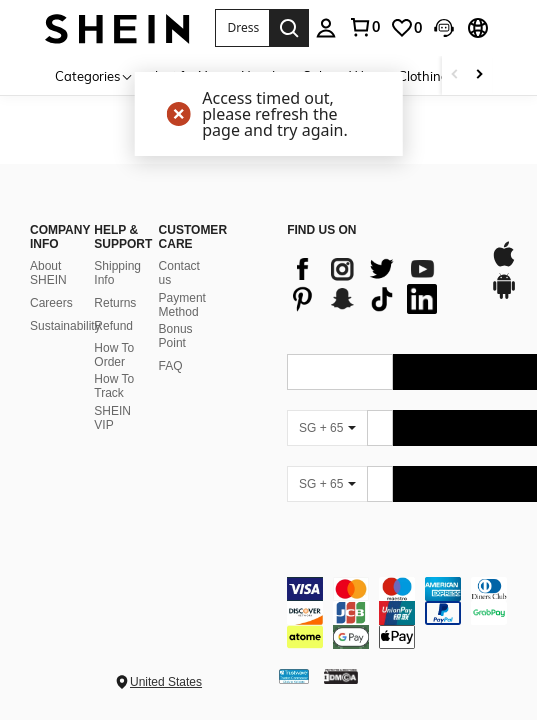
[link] (364, 27)
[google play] (504, 296)
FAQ (171, 366)
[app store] (504, 264)
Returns (115, 303)
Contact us (179, 273)
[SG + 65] (327, 428)
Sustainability (65, 326)
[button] (242, 28)
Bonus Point (176, 336)
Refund (113, 326)
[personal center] (326, 28)
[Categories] (94, 75)
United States (166, 682)
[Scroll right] (479, 75)
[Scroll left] (455, 75)
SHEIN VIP (112, 418)
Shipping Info (117, 273)
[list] (378, 284)
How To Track (114, 386)
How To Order (114, 355)
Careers (51, 303)
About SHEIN (48, 273)
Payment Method (182, 305)
